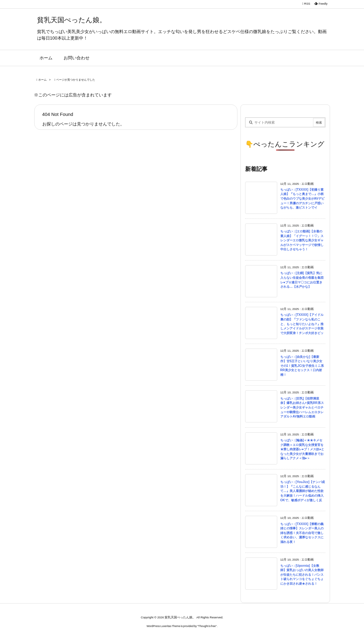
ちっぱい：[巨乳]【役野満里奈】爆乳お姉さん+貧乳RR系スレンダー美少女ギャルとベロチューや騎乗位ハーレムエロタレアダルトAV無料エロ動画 (302, 407)
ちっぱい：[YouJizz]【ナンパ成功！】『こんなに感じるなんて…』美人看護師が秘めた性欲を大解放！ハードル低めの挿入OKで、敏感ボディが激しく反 (303, 491)
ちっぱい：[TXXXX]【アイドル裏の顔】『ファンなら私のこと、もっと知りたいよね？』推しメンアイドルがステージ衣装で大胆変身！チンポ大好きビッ (302, 324)
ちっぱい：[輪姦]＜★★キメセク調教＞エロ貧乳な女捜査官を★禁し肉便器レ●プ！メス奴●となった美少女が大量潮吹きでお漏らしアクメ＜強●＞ (302, 449)
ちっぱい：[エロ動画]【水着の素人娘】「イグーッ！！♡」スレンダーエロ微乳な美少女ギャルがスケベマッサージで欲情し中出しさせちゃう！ (302, 240)
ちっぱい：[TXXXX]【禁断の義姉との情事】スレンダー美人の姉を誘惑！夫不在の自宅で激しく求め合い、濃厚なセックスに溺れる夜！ (302, 533)
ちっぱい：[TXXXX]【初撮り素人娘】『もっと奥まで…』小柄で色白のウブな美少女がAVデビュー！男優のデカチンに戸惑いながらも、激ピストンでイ (303, 199)
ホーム (42, 80)
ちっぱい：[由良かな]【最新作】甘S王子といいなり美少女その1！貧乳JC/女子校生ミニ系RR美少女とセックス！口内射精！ (302, 366)
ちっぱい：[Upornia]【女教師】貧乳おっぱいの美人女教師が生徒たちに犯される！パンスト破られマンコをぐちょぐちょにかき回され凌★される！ (302, 575)
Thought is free (207, 626)
